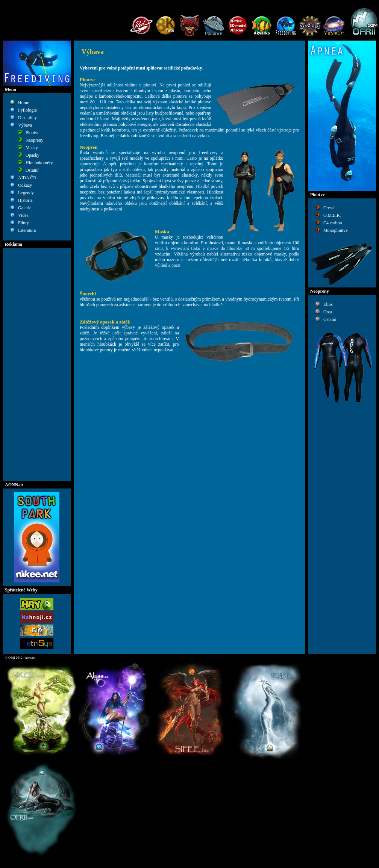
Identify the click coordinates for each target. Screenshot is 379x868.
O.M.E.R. (332, 215)
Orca (328, 312)
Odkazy (25, 185)
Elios (328, 304)
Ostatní (32, 170)
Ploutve (33, 133)
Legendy (26, 193)
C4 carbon (333, 223)
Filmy (23, 223)
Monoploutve (336, 230)
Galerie (25, 208)
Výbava (25, 125)
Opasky (33, 155)
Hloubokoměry (39, 163)
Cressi (329, 208)
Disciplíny (27, 118)
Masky (32, 148)
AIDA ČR (27, 178)
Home (23, 103)
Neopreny (34, 140)
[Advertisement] (37, 364)
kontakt (30, 658)
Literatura (27, 230)
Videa (23, 215)
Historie (25, 200)
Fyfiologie (27, 110)
